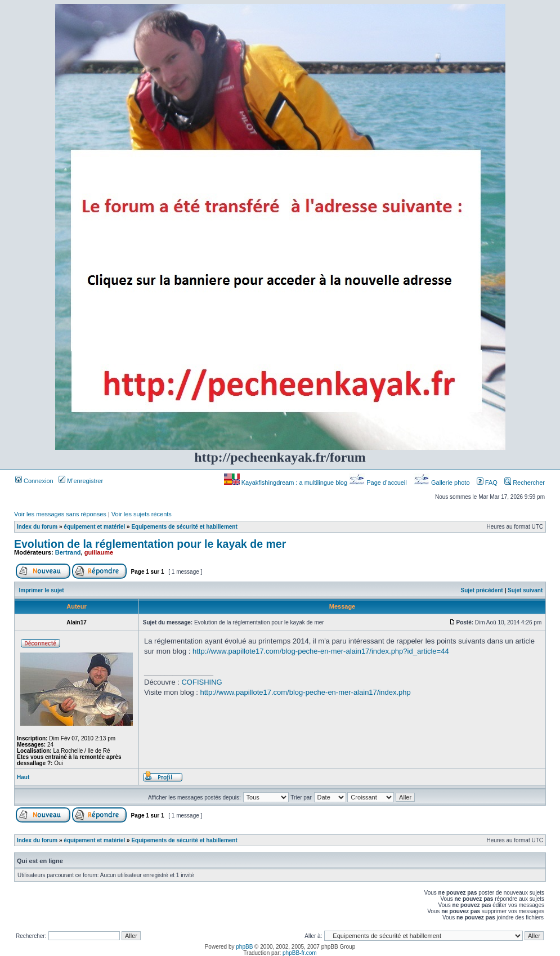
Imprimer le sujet (42, 590)
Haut (23, 777)
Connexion (34, 481)
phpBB (244, 947)
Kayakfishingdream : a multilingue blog (286, 483)
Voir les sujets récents (142, 514)
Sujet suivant (525, 590)
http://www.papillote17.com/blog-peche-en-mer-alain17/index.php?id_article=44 (321, 651)
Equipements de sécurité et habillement (184, 527)
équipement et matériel (94, 527)
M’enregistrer (81, 481)
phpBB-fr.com (300, 953)
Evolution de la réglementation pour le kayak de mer (150, 544)
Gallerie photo (443, 483)
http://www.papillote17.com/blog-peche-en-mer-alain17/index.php (305, 692)
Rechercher (525, 483)
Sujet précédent (482, 590)
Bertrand (68, 552)
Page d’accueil (379, 483)
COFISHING (201, 682)
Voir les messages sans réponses (60, 514)
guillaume (99, 552)
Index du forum (37, 527)
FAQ (487, 483)
